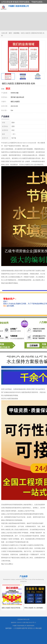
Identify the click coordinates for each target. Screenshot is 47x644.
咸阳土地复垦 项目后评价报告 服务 (13, 608)
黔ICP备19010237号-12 (30, 622)
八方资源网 (17, 628)
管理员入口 (31, 628)
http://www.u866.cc (7, 564)
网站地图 (39, 628)
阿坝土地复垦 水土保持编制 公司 (35, 608)
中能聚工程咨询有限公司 (19, 626)
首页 (10, 33)
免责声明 (24, 628)
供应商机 (16, 33)
